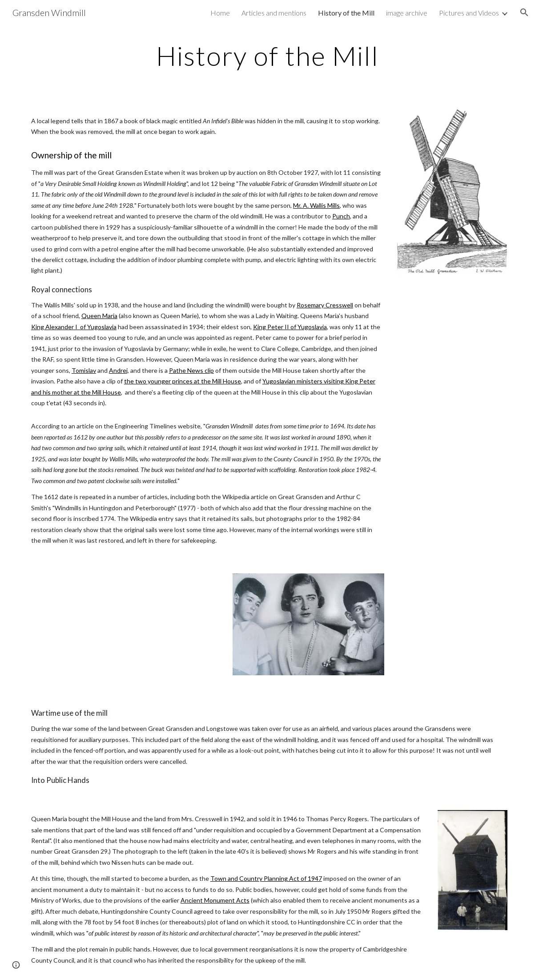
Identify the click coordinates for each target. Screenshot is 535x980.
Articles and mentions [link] (274, 13)
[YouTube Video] (124, 628)
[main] (267, 56)
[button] (524, 12)
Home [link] (220, 13)
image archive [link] (407, 13)
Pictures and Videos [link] (469, 13)
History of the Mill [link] (346, 13)
